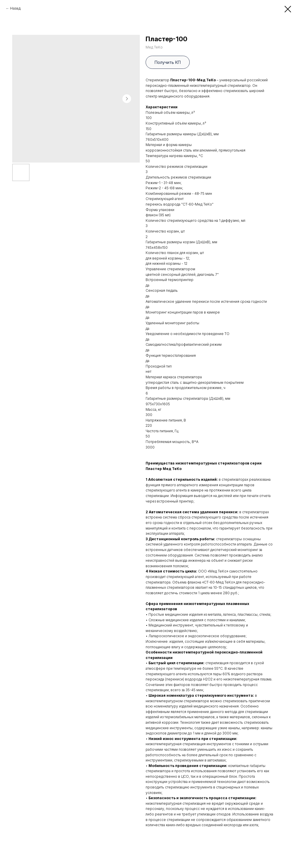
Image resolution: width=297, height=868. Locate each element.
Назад (15, 8)
